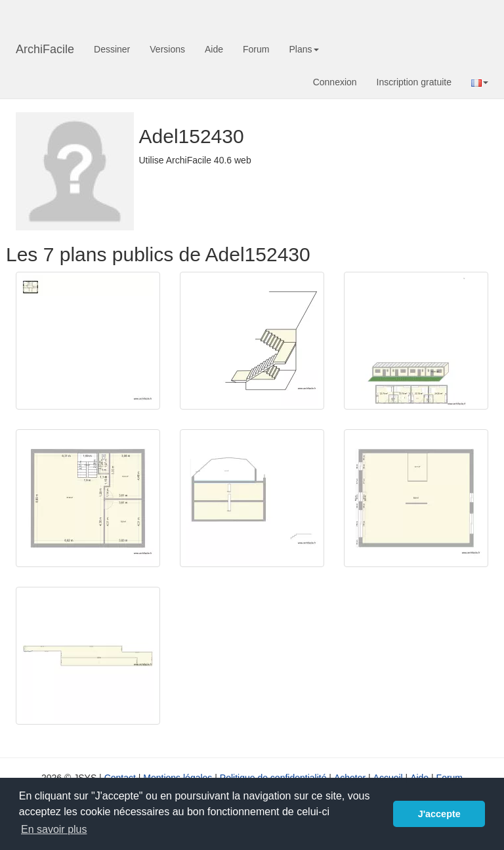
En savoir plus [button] (54, 829)
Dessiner (112, 49)
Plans (304, 49)
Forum (256, 49)
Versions (167, 49)
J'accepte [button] (439, 814)
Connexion (335, 82)
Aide (214, 49)
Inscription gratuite (414, 82)
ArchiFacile (45, 49)
